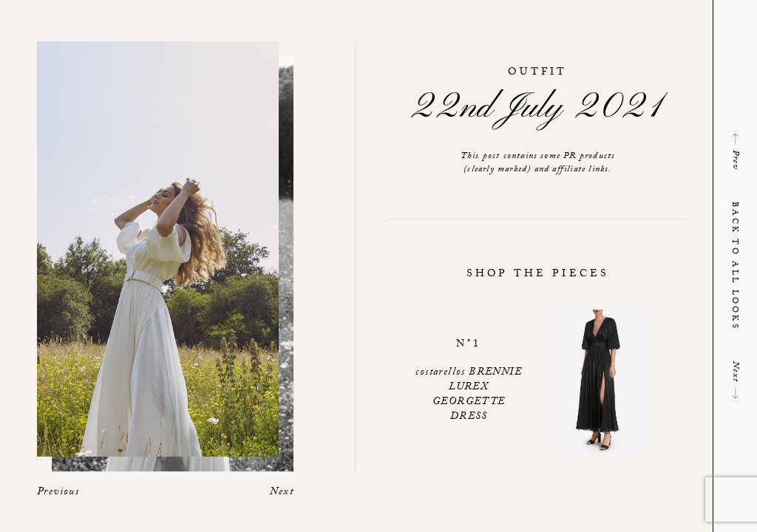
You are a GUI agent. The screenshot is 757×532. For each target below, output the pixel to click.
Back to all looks (734, 266)
